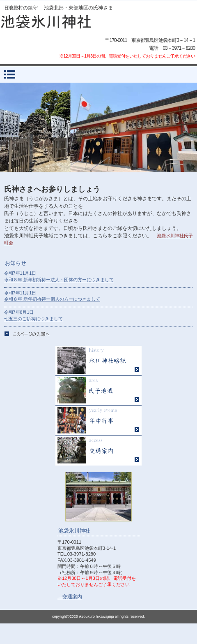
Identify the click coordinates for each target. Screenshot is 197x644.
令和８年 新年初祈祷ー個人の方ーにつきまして (52, 299)
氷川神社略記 (98, 361)
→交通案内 (70, 597)
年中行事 (98, 421)
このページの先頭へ (27, 334)
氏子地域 (98, 391)
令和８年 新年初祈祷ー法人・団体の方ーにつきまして (59, 280)
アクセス (98, 451)
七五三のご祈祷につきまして (33, 319)
